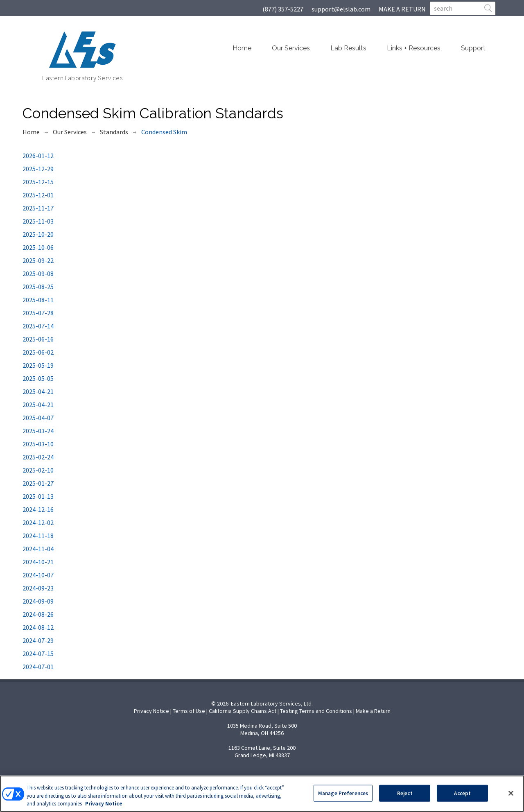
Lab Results (348, 48)
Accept (462, 793)
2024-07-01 (38, 667)
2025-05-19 (38, 365)
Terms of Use (189, 711)
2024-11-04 (38, 549)
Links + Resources (414, 48)
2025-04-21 (38, 391)
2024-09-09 (38, 601)
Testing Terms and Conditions (316, 711)
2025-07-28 (38, 313)
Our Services (291, 48)
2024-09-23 (38, 588)
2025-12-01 (38, 195)
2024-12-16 (38, 509)
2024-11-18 (38, 536)
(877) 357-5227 (283, 9)
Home (242, 48)
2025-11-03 (38, 221)
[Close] (511, 793)
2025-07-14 (38, 326)
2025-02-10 (38, 470)
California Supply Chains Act (243, 711)
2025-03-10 (38, 444)
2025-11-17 (38, 208)
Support (473, 48)
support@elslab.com (341, 9)
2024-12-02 (38, 522)
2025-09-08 (38, 274)
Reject (405, 793)
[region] (262, 794)
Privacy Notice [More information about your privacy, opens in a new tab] (104, 804)
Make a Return (373, 711)
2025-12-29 (38, 169)
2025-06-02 (38, 352)
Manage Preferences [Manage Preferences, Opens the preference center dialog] (343, 793)
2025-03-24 (38, 431)
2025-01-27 (38, 483)
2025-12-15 (38, 182)
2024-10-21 (38, 562)
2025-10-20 (38, 234)
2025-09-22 (38, 260)
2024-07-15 (38, 654)
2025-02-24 (38, 457)
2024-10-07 (38, 575)
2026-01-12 (38, 156)
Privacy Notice (151, 711)
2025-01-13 (38, 496)
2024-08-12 (38, 627)
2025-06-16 (38, 339)
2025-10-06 (38, 247)
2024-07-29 (38, 640)
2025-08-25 (38, 287)
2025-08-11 (38, 300)
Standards (114, 132)
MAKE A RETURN (402, 9)
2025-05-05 (38, 378)
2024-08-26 (38, 614)
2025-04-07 (38, 418)
